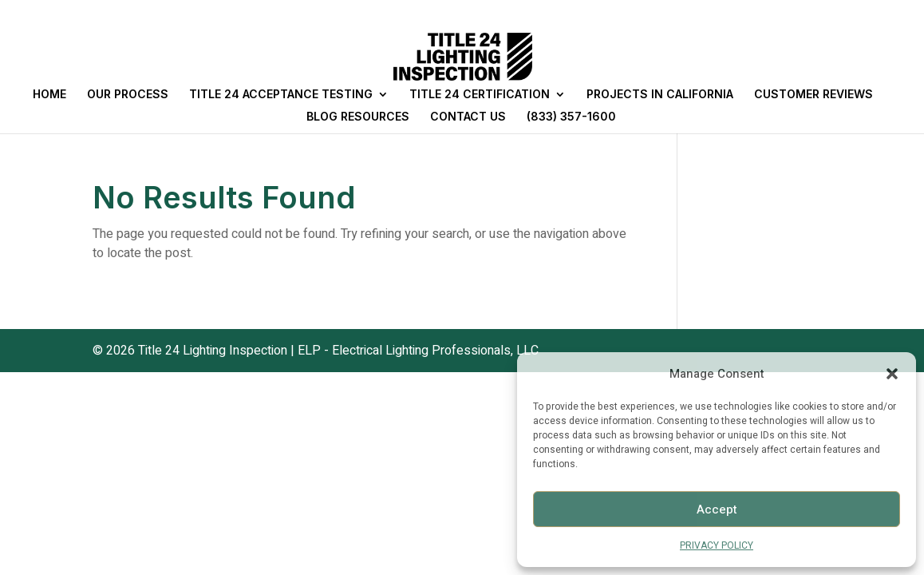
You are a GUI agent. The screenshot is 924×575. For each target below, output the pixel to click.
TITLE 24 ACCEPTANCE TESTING (281, 95)
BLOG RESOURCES (358, 117)
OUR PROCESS (128, 95)
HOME (49, 95)
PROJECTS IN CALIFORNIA (660, 95)
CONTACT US (468, 117)
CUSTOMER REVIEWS (813, 95)
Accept (717, 510)
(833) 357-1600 (571, 117)
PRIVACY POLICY (717, 545)
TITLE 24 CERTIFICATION (480, 95)
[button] (892, 374)
